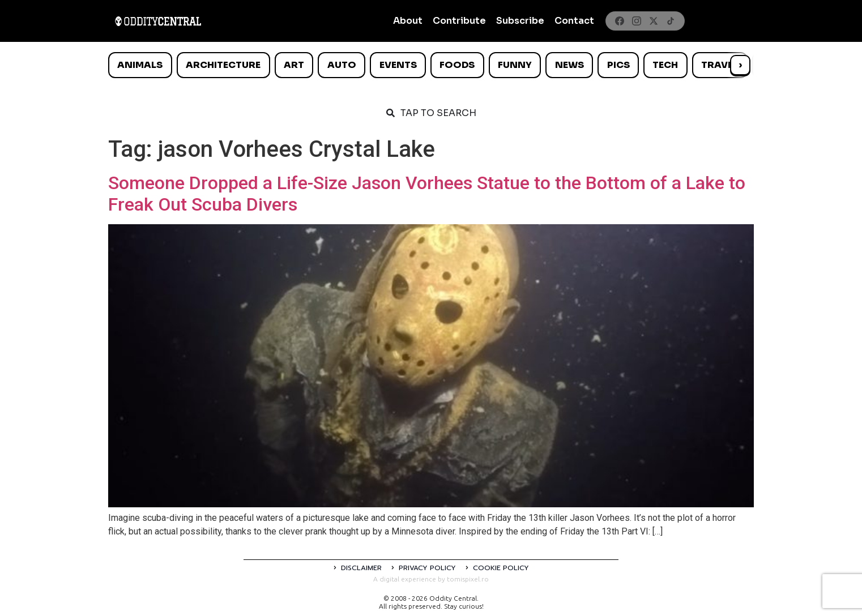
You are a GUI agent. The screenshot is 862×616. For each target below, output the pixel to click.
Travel (720, 65)
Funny (515, 65)
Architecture (223, 65)
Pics (618, 65)
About (408, 21)
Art (294, 65)
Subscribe (520, 21)
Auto (342, 65)
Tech (665, 65)
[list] (431, 65)
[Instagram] (637, 21)
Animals (140, 65)
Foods (457, 65)
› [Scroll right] (740, 65)
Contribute (459, 21)
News (569, 65)
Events (398, 65)
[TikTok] (671, 21)
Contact (574, 21)
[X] (654, 21)
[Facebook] (620, 21)
